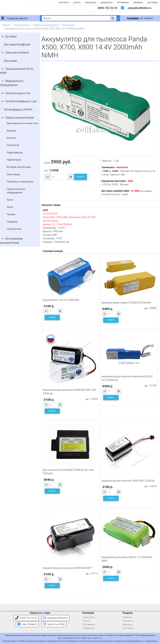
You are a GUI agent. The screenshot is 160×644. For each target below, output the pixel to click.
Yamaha (11, 214)
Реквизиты (89, 628)
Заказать (128, 625)
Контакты (128, 621)
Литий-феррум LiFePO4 (18, 110)
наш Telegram (27, 624)
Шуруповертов (15, 153)
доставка (152, 2)
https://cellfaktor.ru (95, 638)
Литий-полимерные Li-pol (21, 101)
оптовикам (123, 2)
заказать (138, 2)
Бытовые (11, 36)
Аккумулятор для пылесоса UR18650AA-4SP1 (67, 568)
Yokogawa (12, 222)
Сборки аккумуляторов (46, 25)
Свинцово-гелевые (17, 53)
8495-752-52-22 (108, 8)
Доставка (128, 628)
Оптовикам (89, 625)
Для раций (10, 61)
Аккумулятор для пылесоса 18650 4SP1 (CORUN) (128, 481)
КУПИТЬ (81, 177)
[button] (113, 18)
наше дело (91, 2)
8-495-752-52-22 (26, 618)
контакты (64, 2)
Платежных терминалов (20, 182)
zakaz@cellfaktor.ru (139, 8)
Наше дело (89, 617)
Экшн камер (13, 174)
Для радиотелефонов (17, 44)
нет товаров (140, 18)
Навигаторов (14, 160)
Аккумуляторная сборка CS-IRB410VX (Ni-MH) (126, 303)
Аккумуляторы (22, 25)
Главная (6, 25)
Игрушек (11, 131)
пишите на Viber (54, 624)
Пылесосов (68, 25)
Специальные (14, 229)
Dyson (10, 200)
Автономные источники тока (22, 123)
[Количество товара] (59, 177)
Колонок (11, 138)
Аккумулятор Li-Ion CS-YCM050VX (61, 300)
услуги (77, 2)
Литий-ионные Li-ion (18, 93)
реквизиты (106, 2)
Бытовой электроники (19, 167)
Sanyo (10, 207)
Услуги (86, 621)
